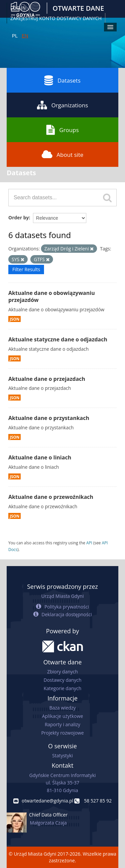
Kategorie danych (62, 688)
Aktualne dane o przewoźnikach (51, 497)
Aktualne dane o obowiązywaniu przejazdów (51, 296)
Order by (18, 218)
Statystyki (62, 755)
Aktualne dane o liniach (40, 457)
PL (15, 36)
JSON (14, 319)
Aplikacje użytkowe (62, 716)
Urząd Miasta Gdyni (62, 596)
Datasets (62, 80)
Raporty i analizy (62, 724)
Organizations (62, 105)
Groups (62, 130)
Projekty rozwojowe (63, 733)
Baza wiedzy (62, 708)
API (89, 543)
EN (25, 36)
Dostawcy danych (62, 680)
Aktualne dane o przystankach (49, 418)
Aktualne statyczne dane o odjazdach (58, 339)
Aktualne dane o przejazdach (47, 379)
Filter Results (26, 269)
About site (62, 154)
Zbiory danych (62, 672)
